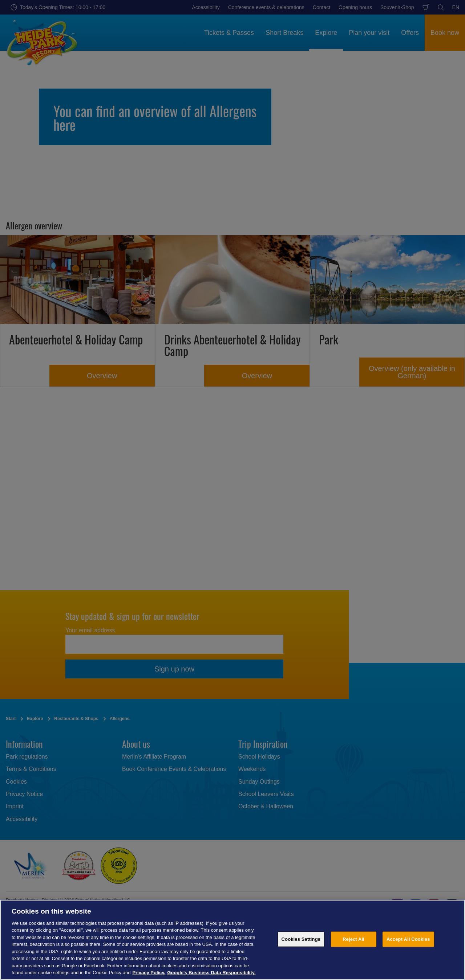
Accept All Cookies (408, 939)
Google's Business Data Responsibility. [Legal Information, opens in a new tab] (211, 973)
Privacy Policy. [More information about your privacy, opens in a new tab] (149, 973)
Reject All (353, 939)
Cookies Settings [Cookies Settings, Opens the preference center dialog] (301, 939)
